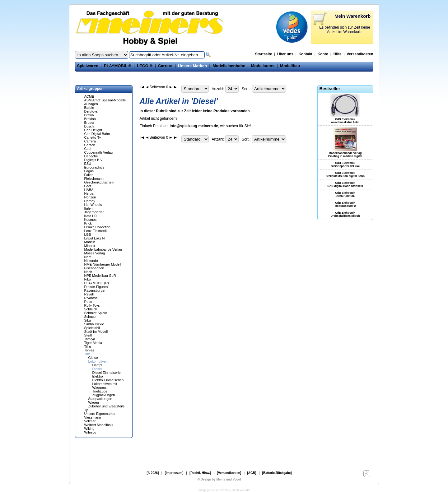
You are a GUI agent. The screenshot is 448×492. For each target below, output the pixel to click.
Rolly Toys (92, 305)
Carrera (165, 66)
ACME (89, 96)
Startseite (264, 54)
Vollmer (90, 421)
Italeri (89, 208)
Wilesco (90, 432)
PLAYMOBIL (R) (97, 283)
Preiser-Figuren (96, 287)
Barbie (89, 108)
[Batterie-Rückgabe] (277, 473)
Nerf (88, 257)
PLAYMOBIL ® (118, 66)
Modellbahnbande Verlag (103, 249)
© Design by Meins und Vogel (219, 479)
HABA (89, 190)
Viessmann (93, 417)
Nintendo (91, 261)
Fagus (89, 171)
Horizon (90, 197)
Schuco (90, 317)
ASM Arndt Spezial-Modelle (105, 100)
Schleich (91, 309)
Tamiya (90, 339)
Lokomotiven (98, 361)
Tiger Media (93, 343)
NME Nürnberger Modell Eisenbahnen (103, 266)
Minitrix (90, 246)
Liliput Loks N (95, 238)
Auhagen (91, 104)
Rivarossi (91, 298)
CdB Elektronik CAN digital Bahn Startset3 (345, 184)
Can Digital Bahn (97, 134)
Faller (89, 175)
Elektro (98, 376)
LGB (88, 234)
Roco (88, 302)
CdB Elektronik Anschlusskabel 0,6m (345, 121)
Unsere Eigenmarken (100, 414)
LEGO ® (145, 66)
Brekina (90, 119)
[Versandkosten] (229, 473)
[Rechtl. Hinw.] (200, 473)
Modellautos (263, 66)
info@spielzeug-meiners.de (194, 126)
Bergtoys (91, 111)
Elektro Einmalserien (108, 380)
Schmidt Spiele (96, 313)
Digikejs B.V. (94, 160)
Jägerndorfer (94, 212)
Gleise (93, 358)
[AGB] (252, 473)
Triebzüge (100, 391)
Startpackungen (100, 399)
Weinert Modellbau (99, 425)
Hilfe (338, 54)
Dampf (97, 365)
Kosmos (91, 220)
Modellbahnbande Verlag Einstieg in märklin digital (345, 155)
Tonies (89, 350)
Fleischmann (94, 179)
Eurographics (94, 167)
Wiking (89, 429)
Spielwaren (88, 66)
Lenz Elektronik (96, 231)
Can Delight (93, 130)
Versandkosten (360, 54)
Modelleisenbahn (229, 66)
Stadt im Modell (96, 332)
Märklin (90, 242)
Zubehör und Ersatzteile (107, 406)
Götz (88, 186)
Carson (90, 145)
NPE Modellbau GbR (100, 276)
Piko (88, 279)
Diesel (97, 369)
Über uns (285, 54)
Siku (88, 320)
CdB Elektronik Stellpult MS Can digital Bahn (345, 174)
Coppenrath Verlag (99, 152)
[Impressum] (174, 473)
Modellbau (290, 66)
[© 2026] (153, 473)
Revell (89, 294)
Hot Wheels (93, 205)
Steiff (88, 335)
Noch (88, 272)
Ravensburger (95, 290)
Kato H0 (91, 216)
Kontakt (305, 54)
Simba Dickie (94, 324)
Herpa (89, 193)
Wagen (94, 402)
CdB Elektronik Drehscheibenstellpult (345, 214)
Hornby (90, 201)
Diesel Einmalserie (107, 373)
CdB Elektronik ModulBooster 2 (345, 204)
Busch (89, 126)
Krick (88, 223)
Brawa (89, 115)
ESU (88, 164)
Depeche (91, 156)
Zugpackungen (104, 395)
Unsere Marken (192, 66)
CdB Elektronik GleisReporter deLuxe (345, 165)
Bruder (89, 123)
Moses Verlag (95, 253)
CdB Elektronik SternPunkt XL (345, 194)
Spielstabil (92, 328)
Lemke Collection (97, 227)
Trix (87, 354)
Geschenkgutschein (99, 182)
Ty (86, 410)
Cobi (88, 149)
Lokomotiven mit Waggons (105, 386)
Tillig (88, 346)
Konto (323, 54)
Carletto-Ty (93, 137)
